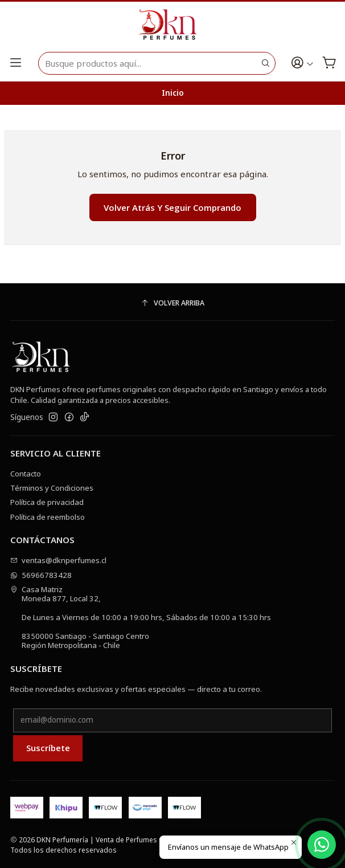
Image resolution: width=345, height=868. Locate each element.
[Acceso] (302, 64)
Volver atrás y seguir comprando (172, 207)
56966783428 (41, 575)
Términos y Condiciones (52, 488)
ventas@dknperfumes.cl (59, 560)
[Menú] (16, 64)
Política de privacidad (47, 502)
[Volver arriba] (172, 303)
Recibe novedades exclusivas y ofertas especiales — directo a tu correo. (136, 689)
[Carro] (329, 64)
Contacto (26, 474)
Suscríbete (48, 748)
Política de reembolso (48, 517)
